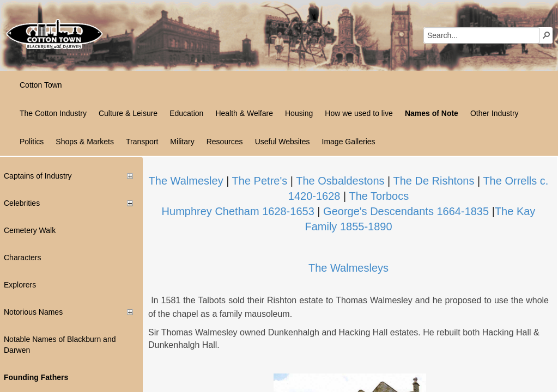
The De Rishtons (433, 181)
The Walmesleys (348, 268)
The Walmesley (186, 181)
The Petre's (260, 181)
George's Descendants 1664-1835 (406, 211)
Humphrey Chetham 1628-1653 (238, 211)
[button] (547, 35)
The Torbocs (379, 196)
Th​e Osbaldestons (340, 181)
